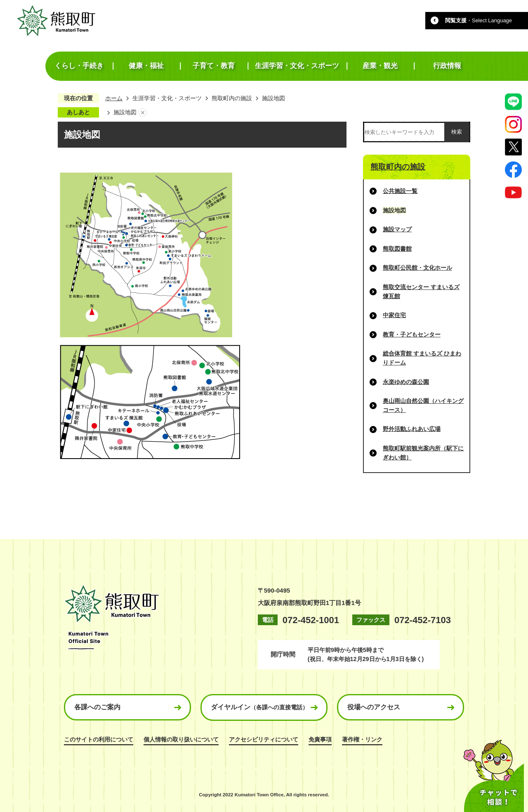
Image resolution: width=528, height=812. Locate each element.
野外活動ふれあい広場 (412, 429)
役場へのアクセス (374, 707)
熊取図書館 (397, 249)
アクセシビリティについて (264, 739)
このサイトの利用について (99, 739)
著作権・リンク (362, 739)
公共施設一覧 (400, 191)
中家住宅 (394, 315)
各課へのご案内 (97, 707)
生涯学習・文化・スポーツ (167, 98)
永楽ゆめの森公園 (406, 382)
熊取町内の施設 (232, 98)
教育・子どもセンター (412, 334)
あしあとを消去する (143, 113)
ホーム (114, 98)
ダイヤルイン (259, 707)
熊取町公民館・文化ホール (417, 268)
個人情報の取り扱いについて (181, 739)
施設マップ (397, 229)
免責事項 (320, 739)
